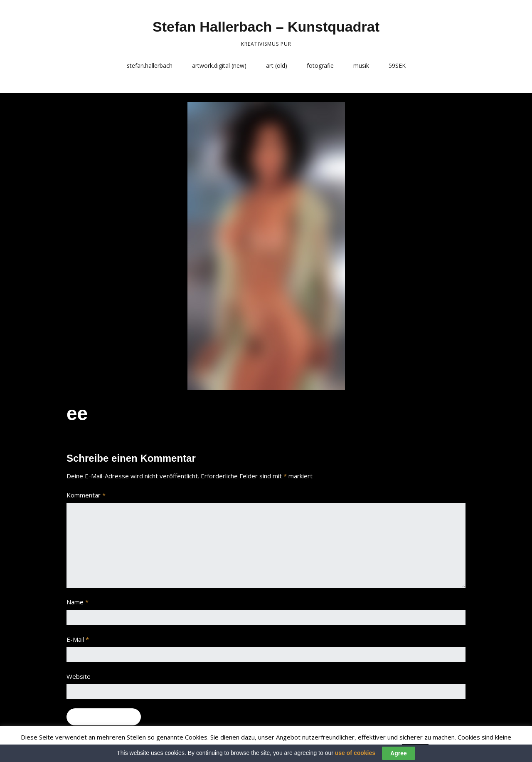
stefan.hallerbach (150, 66)
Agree (399, 753)
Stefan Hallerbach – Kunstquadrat (266, 27)
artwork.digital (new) (219, 66)
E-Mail (78, 639)
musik (361, 66)
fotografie (320, 66)
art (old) (277, 66)
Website (79, 676)
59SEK (397, 66)
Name (78, 602)
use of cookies (355, 753)
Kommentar (86, 495)
